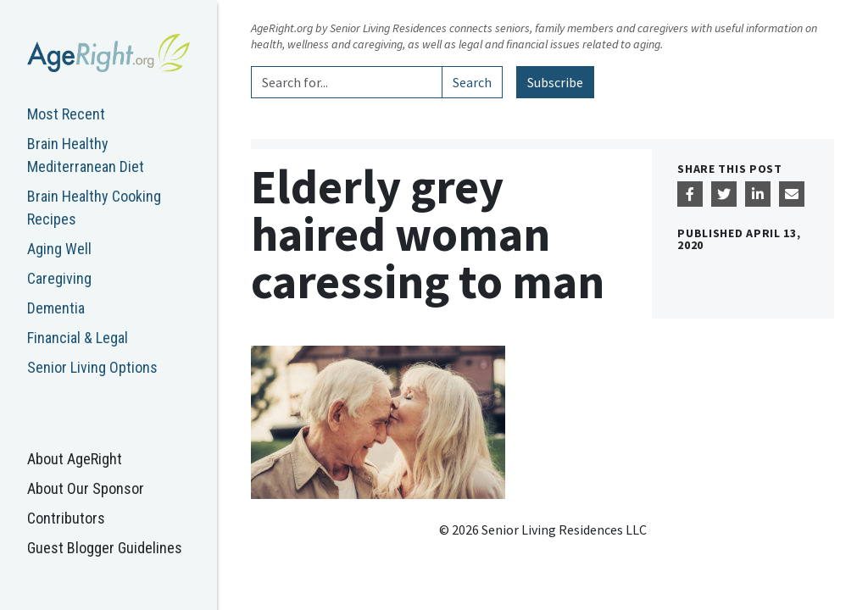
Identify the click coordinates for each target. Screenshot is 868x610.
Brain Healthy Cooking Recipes (94, 208)
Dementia (56, 308)
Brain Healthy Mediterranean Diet (86, 155)
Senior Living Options (92, 367)
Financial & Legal (78, 338)
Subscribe (555, 82)
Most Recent (66, 114)
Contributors (66, 518)
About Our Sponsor (86, 488)
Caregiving (59, 278)
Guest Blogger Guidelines (105, 548)
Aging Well (59, 249)
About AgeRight (75, 459)
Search (472, 82)
